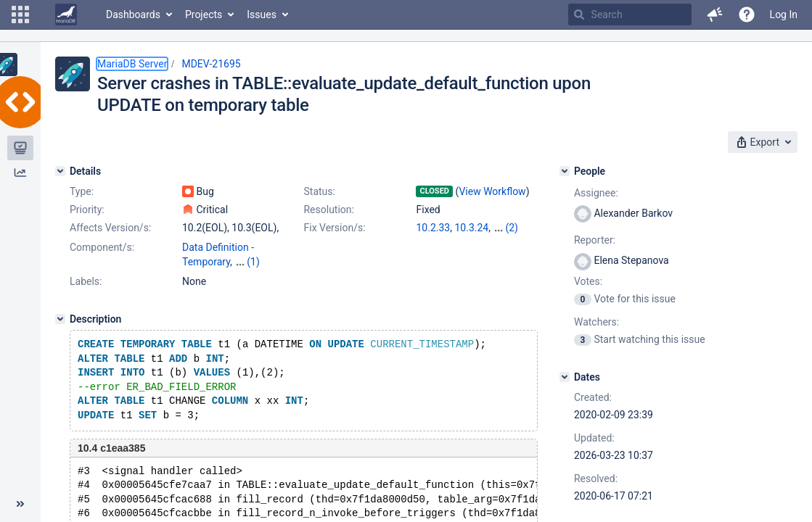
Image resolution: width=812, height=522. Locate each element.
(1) (253, 262)
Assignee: (596, 193)
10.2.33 (433, 228)
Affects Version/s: (110, 228)
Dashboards (133, 14)
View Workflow (492, 191)
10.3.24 (471, 228)
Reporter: (595, 240)
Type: (82, 191)
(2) (512, 228)
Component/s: (102, 247)
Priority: (87, 210)
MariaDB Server (132, 64)
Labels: (86, 281)
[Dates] (565, 377)
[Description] (60, 319)
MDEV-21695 (211, 64)
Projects (204, 14)
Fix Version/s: (334, 228)
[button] (20, 14)
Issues (262, 14)
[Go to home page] (66, 14)
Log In (784, 14)
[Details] (60, 171)
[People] (565, 171)
